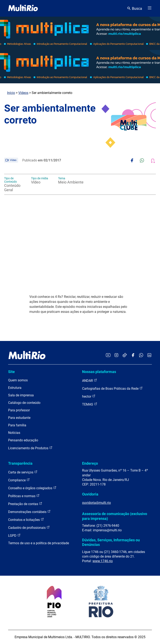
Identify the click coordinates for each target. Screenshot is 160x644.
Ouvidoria (90, 494)
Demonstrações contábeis (29, 512)
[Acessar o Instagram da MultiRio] (116, 355)
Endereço (90, 463)
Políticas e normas (24, 496)
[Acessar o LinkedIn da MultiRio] (149, 355)
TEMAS (90, 404)
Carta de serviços (23, 472)
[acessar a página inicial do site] (23, 8)
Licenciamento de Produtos (30, 448)
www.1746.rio (103, 561)
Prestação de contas (25, 504)
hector (89, 396)
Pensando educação (23, 440)
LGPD (14, 535)
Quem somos (18, 380)
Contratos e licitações (26, 520)
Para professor (19, 410)
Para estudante (19, 418)
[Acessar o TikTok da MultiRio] (125, 355)
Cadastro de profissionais (29, 527)
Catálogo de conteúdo (24, 403)
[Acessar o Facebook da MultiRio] (133, 355)
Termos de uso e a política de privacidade (39, 543)
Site (11, 372)
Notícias (14, 433)
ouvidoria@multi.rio (96, 503)
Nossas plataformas (99, 372)
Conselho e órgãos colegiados (32, 488)
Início (11, 93)
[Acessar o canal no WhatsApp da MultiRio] (141, 355)
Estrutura (15, 388)
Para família (17, 425)
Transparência (20, 463)
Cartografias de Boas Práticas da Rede (112, 388)
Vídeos (23, 93)
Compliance (19, 480)
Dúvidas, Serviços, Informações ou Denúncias (111, 542)
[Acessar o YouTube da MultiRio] (108, 355)
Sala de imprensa (21, 395)
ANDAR (90, 380)
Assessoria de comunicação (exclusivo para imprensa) (115, 516)
